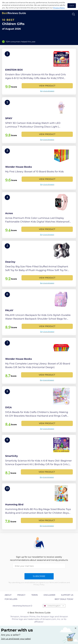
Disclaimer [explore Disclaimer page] (49, 595)
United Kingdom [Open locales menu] (54, 606)
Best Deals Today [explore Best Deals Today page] (64, 599)
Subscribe (39, 576)
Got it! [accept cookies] (72, 6)
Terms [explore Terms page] (35, 595)
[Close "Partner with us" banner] (76, 628)
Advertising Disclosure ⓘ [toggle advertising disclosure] (22, 606)
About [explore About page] (8, 595)
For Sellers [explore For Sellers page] (11, 599)
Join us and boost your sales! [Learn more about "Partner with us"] (16, 639)
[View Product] (39, 72)
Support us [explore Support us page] (67, 595)
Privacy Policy (59, 8)
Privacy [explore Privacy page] (21, 595)
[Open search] (74, 14)
